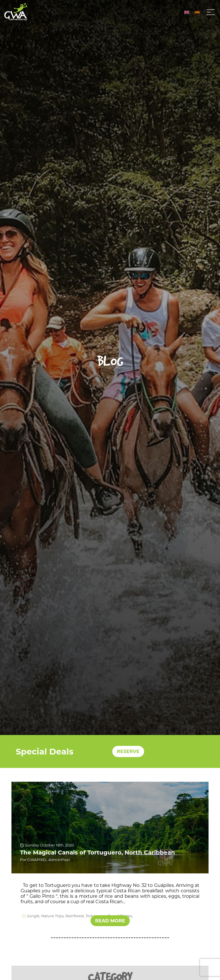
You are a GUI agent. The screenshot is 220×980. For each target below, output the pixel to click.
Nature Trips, (53, 916)
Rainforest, (75, 916)
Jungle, (34, 916)
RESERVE (128, 751)
